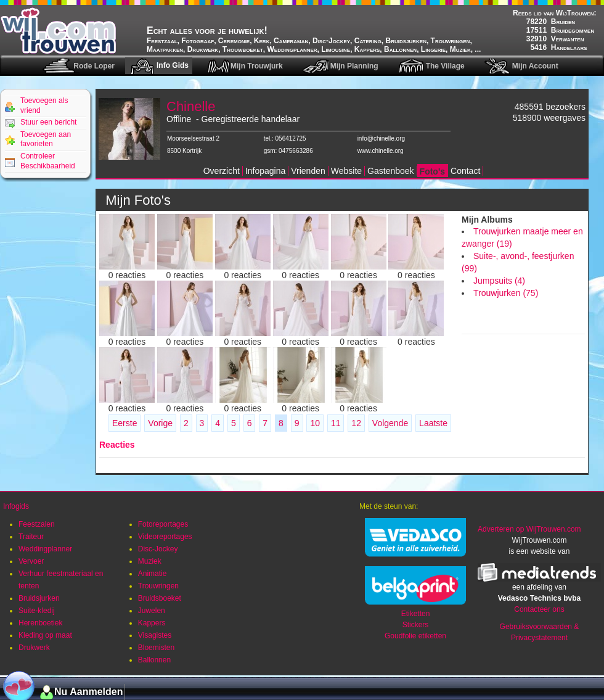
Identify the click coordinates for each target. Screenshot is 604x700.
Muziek (150, 561)
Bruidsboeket (160, 598)
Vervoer (31, 561)
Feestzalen (37, 524)
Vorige (160, 423)
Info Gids (173, 65)
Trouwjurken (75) (506, 293)
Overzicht (222, 171)
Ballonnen (154, 660)
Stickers (416, 625)
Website (346, 171)
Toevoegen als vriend (44, 105)
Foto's (432, 171)
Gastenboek (391, 171)
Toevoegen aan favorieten (46, 139)
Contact (465, 171)
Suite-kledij (37, 611)
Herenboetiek (40, 623)
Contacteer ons (539, 609)
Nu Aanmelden (88, 692)
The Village (445, 66)
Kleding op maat (45, 635)
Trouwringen (158, 586)
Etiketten (416, 614)
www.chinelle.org (381, 151)
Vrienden (308, 171)
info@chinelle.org (381, 138)
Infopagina (265, 171)
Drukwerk (34, 648)
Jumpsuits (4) (499, 281)
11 (336, 423)
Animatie (153, 574)
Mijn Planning (354, 66)
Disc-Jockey (158, 549)
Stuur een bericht (48, 122)
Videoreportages (165, 537)
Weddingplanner (45, 549)
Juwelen (152, 611)
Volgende (390, 423)
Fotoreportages (163, 524)
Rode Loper (94, 66)
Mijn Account (535, 66)
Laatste (433, 423)
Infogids (16, 506)
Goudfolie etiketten (415, 636)
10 (315, 423)
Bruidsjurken (39, 598)
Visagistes (155, 635)
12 (356, 423)
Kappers (152, 623)
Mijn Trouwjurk (257, 66)
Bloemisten (156, 648)
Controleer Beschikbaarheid (48, 161)
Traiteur (31, 537)
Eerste (124, 423)
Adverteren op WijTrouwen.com (529, 529)
